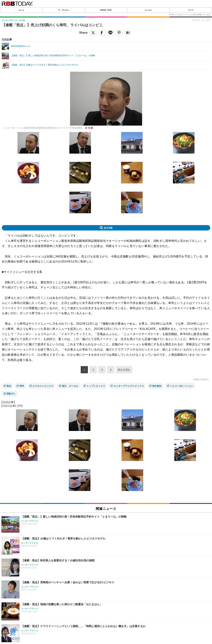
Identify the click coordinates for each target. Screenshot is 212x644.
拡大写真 (108, 228)
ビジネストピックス (43, 386)
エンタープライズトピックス (129, 386)
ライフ (191, 10)
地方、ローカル (70, 386)
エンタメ (148, 10)
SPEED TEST (106, 10)
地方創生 (157, 386)
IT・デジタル (64, 10)
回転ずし (11, 394)
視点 (9, 386)
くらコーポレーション (182, 386)
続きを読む (124, 370)
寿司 (22, 386)
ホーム (21, 10)
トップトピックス (96, 386)
